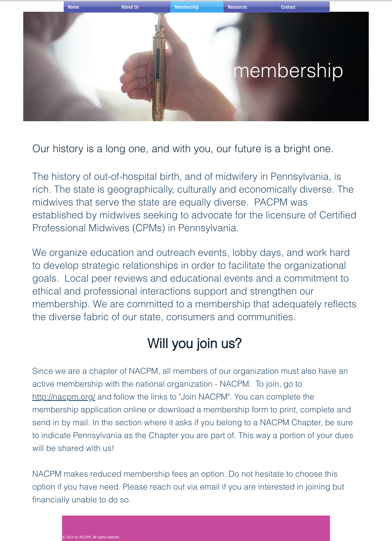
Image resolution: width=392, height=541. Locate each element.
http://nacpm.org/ (64, 397)
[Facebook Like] (96, 530)
